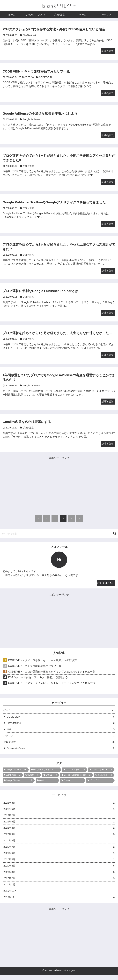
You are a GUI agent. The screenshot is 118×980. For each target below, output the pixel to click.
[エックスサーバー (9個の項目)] (101, 772)
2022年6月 (59, 811)
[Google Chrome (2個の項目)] (18, 782)
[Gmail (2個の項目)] (47, 782)
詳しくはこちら (105, 583)
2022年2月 (59, 818)
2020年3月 (59, 876)
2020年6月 (59, 857)
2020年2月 (59, 882)
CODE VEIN (61, 718)
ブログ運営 (59, 744)
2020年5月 (59, 863)
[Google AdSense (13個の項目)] (15, 772)
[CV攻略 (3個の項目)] (32, 777)
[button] (115, 534)
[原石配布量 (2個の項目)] (103, 777)
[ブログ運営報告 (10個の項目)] (74, 772)
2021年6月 (59, 824)
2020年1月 (59, 889)
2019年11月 (59, 902)
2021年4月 (59, 831)
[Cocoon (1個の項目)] (72, 782)
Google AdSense (61, 750)
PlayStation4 (61, 724)
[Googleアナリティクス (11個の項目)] (45, 772)
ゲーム (59, 711)
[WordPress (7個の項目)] (12, 777)
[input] (59, 534)
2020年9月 (59, 837)
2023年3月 (59, 805)
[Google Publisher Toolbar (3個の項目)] (76, 777)
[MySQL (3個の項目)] (50, 777)
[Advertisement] (59, 483)
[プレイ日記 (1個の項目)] (100, 782)
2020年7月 (59, 850)
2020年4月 (59, 870)
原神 (61, 731)
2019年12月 (59, 895)
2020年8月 (59, 844)
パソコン (59, 737)
